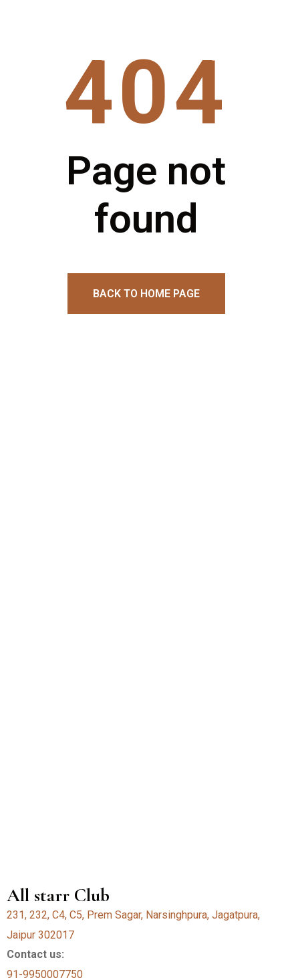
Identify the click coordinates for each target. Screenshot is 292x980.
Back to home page (146, 294)
